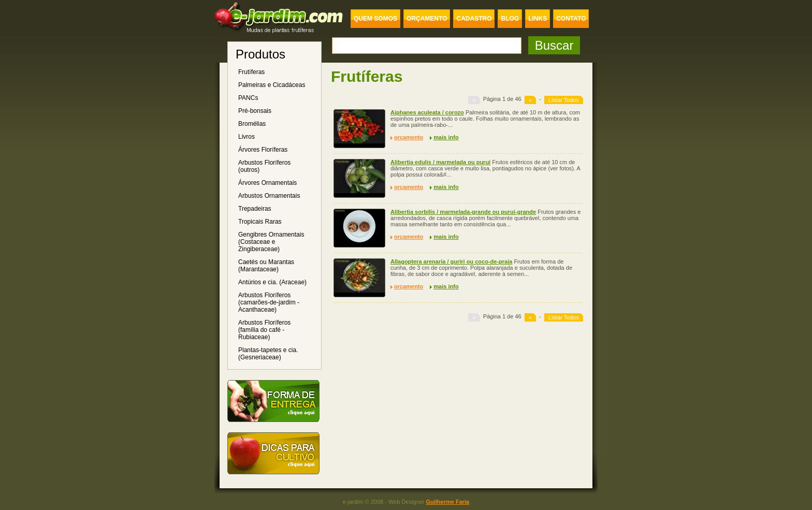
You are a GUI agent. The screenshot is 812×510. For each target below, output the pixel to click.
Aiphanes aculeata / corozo (427, 112)
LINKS (538, 19)
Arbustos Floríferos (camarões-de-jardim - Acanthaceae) (269, 302)
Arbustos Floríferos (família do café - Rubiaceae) (264, 330)
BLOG (510, 19)
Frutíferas (251, 72)
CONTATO (571, 19)
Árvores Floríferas (263, 150)
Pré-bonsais (255, 111)
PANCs (248, 98)
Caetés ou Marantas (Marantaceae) (266, 266)
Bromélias (252, 124)
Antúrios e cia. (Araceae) (272, 282)
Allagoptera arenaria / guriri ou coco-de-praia (451, 261)
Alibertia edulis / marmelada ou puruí (440, 162)
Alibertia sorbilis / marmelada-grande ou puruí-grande (463, 212)
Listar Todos (564, 100)
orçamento (409, 137)
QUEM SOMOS (375, 19)
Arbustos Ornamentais (269, 196)
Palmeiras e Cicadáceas (272, 85)
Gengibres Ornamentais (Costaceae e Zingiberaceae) (271, 242)
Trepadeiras (255, 209)
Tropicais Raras (260, 222)
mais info (446, 137)
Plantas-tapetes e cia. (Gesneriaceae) (268, 354)
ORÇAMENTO (427, 19)
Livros (247, 137)
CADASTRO (474, 19)
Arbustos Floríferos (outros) (264, 166)
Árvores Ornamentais (267, 183)
